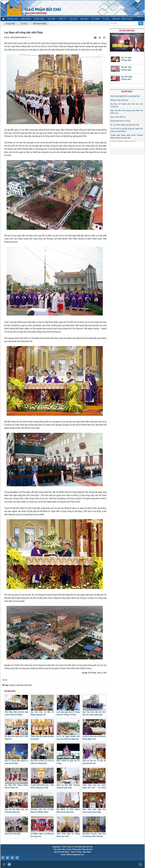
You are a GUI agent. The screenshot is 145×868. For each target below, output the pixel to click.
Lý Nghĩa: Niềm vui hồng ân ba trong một (42, 827)
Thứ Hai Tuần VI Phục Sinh (127, 78)
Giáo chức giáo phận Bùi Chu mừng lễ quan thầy (94, 803)
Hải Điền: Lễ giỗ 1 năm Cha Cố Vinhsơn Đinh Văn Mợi (94, 827)
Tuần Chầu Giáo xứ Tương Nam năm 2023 (68, 827)
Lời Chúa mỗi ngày (127, 31)
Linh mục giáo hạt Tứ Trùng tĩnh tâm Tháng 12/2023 (68, 705)
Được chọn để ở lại (118, 117)
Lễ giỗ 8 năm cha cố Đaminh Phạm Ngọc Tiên (94, 730)
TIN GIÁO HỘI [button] (13, 19)
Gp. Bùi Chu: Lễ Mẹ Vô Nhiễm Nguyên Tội (42, 705)
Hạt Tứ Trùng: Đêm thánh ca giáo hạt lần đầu (16, 754)
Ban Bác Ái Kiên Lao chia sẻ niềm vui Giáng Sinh (42, 754)
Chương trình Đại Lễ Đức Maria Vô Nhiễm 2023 (42, 803)
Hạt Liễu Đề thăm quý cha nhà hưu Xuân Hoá (16, 803)
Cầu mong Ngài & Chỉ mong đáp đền (125, 96)
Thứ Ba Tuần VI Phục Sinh (126, 68)
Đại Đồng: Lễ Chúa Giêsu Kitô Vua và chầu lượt (68, 803)
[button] (127, 42)
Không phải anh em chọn (120, 121)
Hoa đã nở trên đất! (16, 826)
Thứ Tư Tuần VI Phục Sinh (126, 59)
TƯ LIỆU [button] (107, 19)
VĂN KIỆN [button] (85, 19)
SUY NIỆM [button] (96, 19)
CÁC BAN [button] (74, 19)
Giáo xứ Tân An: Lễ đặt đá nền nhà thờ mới (94, 754)
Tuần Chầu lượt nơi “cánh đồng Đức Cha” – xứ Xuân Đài (94, 780)
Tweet (5, 680)
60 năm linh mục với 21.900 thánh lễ (16, 730)
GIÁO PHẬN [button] (26, 19)
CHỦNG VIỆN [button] (39, 19)
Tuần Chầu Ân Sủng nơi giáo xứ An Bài (42, 730)
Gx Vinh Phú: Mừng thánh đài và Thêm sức (16, 778)
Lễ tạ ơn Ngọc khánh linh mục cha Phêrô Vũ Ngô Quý (68, 730)
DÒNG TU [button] (63, 19)
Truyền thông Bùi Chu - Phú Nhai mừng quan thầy (42, 778)
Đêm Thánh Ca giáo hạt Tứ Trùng (68, 754)
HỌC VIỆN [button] (52, 19)
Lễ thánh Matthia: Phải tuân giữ (123, 142)
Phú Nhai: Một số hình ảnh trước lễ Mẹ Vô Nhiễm (16, 705)
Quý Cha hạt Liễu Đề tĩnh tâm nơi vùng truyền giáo (94, 705)
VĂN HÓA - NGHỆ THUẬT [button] (123, 19)
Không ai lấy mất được (119, 100)
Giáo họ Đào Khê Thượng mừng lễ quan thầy (68, 778)
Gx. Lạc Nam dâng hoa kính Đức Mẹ (125, 125)
